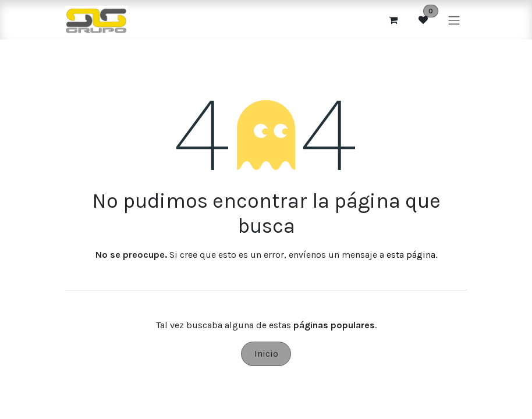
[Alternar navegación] (454, 19)
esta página (411, 255)
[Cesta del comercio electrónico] (393, 20)
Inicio (266, 354)
